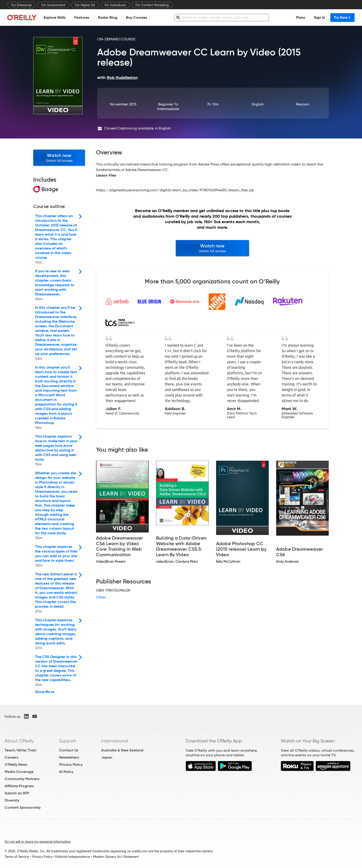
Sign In (319, 17)
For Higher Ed (85, 5)
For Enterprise (21, 5)
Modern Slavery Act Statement (116, 857)
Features (82, 17)
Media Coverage (19, 772)
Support (68, 741)
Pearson (303, 104)
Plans (300, 17)
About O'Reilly (19, 741)
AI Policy (66, 772)
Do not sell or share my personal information (38, 842)
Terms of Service (17, 857)
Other (101, 597)
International (115, 741)
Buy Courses (137, 17)
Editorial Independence (73, 857)
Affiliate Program (19, 786)
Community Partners (22, 779)
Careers (11, 757)
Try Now (342, 17)
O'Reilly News (16, 764)
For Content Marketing (152, 5)
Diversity (12, 800)
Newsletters (69, 757)
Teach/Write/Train (21, 750)
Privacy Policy (71, 764)
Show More (45, 692)
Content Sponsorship (23, 807)
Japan (107, 757)
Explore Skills (55, 17)
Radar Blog (108, 17)
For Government (53, 5)
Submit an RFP (17, 793)
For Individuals (115, 5)
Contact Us (69, 750)
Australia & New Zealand (122, 750)
